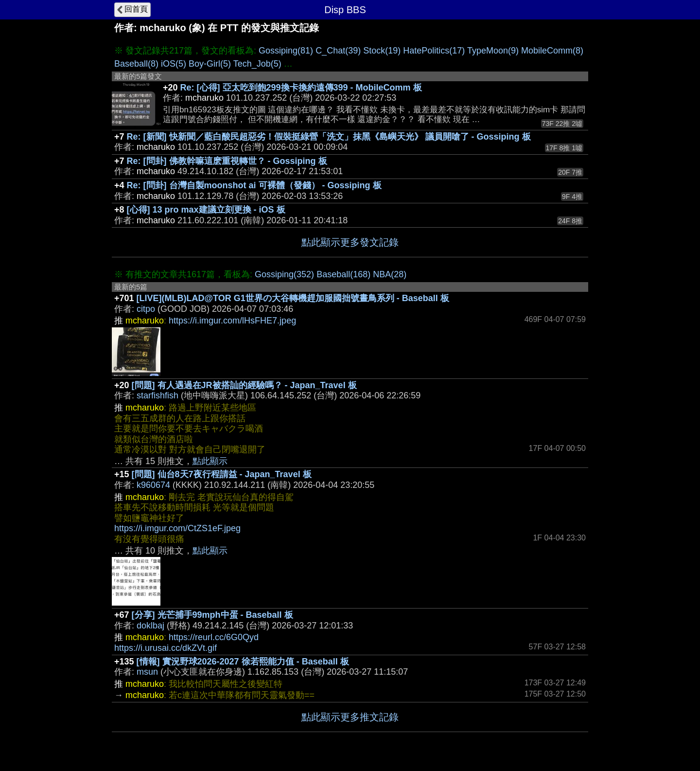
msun (147, 672)
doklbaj (150, 626)
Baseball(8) (136, 64)
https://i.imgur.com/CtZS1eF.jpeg (177, 528)
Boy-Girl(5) (210, 64)
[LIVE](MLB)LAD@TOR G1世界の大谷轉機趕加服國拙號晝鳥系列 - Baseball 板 (293, 298)
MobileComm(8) (552, 51)
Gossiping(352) (284, 274)
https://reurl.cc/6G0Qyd (214, 637)
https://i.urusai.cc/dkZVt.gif (166, 648)
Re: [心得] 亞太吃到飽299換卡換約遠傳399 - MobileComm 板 (301, 88)
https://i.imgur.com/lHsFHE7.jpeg (232, 321)
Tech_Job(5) (257, 64)
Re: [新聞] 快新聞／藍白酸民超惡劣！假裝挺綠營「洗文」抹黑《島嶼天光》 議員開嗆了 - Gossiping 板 (329, 137)
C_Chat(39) (338, 51)
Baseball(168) (343, 274)
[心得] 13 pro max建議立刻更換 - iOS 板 (206, 210)
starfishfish (157, 395)
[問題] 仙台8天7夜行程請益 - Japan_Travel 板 (222, 474)
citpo (146, 309)
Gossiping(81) (286, 51)
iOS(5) (174, 64)
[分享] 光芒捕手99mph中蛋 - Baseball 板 (212, 615)
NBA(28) (390, 274)
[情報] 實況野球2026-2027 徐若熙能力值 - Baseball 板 (243, 662)
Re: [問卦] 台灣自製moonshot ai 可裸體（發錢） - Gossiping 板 (254, 185)
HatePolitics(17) (434, 51)
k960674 (153, 485)
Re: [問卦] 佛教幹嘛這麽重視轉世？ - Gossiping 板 (227, 161)
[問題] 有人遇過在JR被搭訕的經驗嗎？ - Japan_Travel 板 (244, 385)
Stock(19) (382, 51)
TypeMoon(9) (493, 51)
